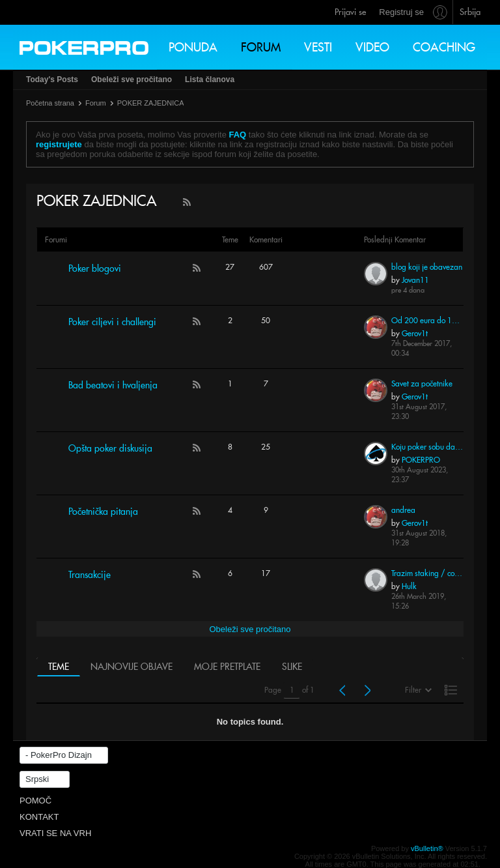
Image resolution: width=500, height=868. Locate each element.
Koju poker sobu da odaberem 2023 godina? (427, 447)
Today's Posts (52, 80)
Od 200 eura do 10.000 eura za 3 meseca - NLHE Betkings (427, 320)
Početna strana (50, 103)
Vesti (318, 47)
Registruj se (401, 12)
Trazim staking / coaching (427, 573)
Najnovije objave (132, 667)
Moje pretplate (227, 667)
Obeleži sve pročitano (132, 80)
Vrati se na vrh (55, 833)
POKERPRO (421, 460)
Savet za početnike (422, 383)
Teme (59, 667)
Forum (261, 47)
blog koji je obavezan (427, 267)
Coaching (444, 47)
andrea (403, 510)
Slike (292, 667)
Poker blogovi (95, 268)
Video (372, 47)
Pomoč (35, 801)
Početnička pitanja (103, 512)
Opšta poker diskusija (110, 448)
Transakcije (90, 575)
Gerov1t (415, 333)
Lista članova (210, 80)
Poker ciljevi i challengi (112, 322)
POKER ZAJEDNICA (151, 103)
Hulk (409, 586)
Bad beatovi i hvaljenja (113, 385)
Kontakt (39, 817)
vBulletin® (427, 848)
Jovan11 (415, 280)
